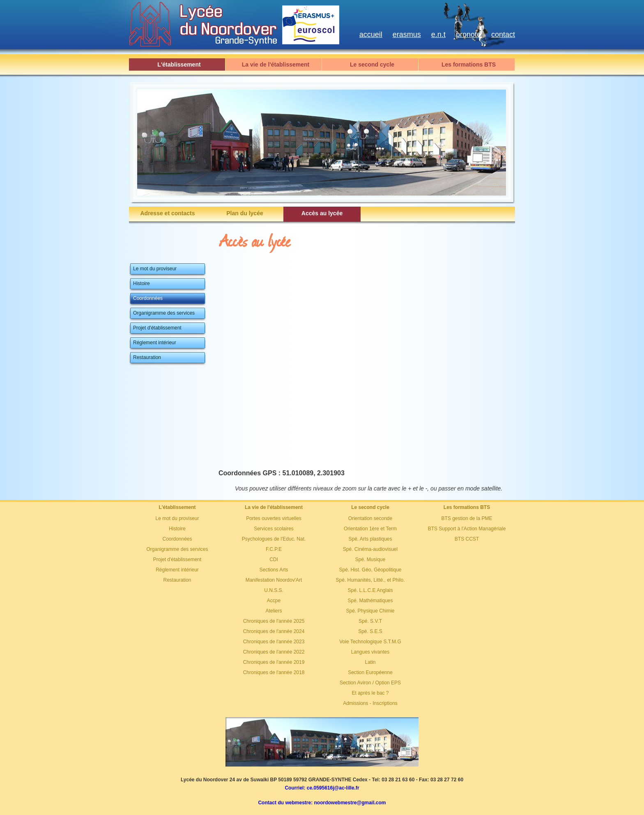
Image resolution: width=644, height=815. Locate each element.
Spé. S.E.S (370, 631)
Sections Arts (274, 570)
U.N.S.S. (274, 590)
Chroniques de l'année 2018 (274, 672)
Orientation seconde (370, 518)
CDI (274, 559)
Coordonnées (177, 539)
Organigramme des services (177, 549)
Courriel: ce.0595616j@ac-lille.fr (322, 788)
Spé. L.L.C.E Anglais (370, 590)
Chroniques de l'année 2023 (274, 642)
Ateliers (274, 611)
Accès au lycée (322, 213)
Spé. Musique (370, 559)
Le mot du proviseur (177, 518)
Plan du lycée (245, 213)
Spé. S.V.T (370, 621)
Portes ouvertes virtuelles (274, 518)
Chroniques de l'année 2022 (274, 652)
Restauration (177, 580)
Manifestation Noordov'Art (274, 580)
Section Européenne (370, 672)
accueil (371, 35)
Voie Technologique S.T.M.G (370, 642)
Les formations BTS (469, 64)
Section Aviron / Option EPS (370, 683)
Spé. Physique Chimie (370, 611)
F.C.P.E (274, 549)
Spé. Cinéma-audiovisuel (370, 549)
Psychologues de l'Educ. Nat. (274, 539)
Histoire (177, 529)
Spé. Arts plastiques (370, 539)
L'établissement (179, 64)
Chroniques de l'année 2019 (274, 662)
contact (503, 35)
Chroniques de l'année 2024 (274, 631)
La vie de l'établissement (276, 64)
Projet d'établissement (177, 559)
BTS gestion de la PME (467, 518)
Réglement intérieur (177, 570)
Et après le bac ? (370, 693)
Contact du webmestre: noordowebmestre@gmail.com (322, 803)
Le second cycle (372, 64)
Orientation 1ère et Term (370, 529)
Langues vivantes (370, 652)
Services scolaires (274, 529)
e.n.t (438, 35)
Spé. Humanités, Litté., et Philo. (370, 580)
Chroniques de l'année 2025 (274, 621)
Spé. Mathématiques (370, 601)
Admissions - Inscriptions (370, 703)
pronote (468, 35)
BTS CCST (467, 539)
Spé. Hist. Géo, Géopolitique (370, 570)
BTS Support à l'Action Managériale (467, 529)
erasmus (407, 35)
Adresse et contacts (167, 213)
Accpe (274, 601)
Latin (370, 662)
